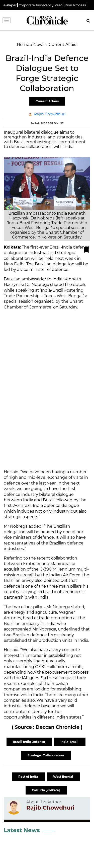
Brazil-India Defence (29, 742)
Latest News (22, 830)
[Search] (88, 21)
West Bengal (63, 777)
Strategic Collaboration (46, 755)
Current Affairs (47, 101)
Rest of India (28, 777)
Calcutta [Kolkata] (46, 790)
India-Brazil (70, 742)
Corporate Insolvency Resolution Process (52, 5)
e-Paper (10, 5)
